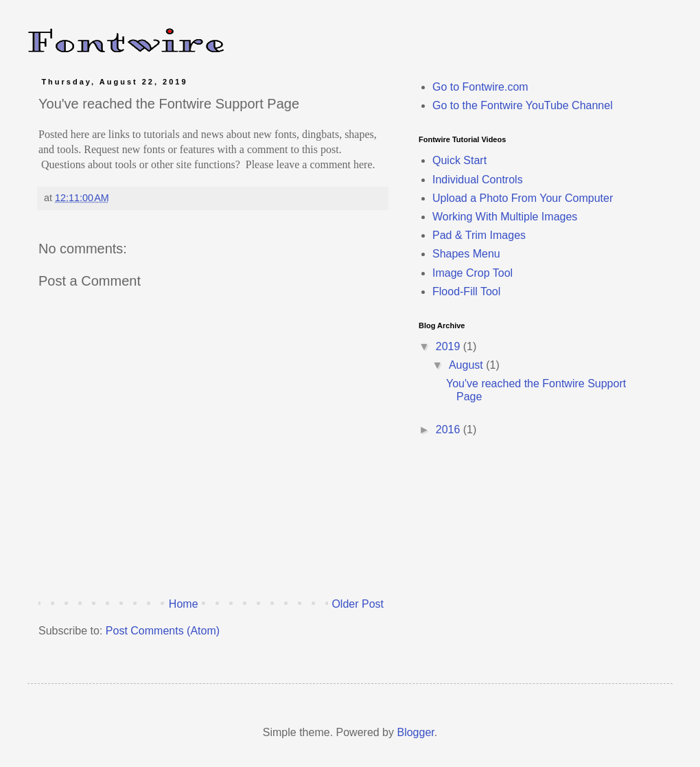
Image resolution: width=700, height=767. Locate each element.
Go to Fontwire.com (480, 87)
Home (184, 604)
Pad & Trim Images (479, 235)
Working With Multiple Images (505, 217)
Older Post (358, 604)
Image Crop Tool (472, 273)
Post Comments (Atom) (163, 631)
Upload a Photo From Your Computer (523, 198)
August (467, 365)
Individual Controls (478, 180)
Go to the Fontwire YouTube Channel (523, 105)
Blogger (415, 732)
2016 (450, 430)
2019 (450, 346)
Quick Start (459, 160)
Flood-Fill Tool (466, 291)
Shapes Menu (466, 254)
